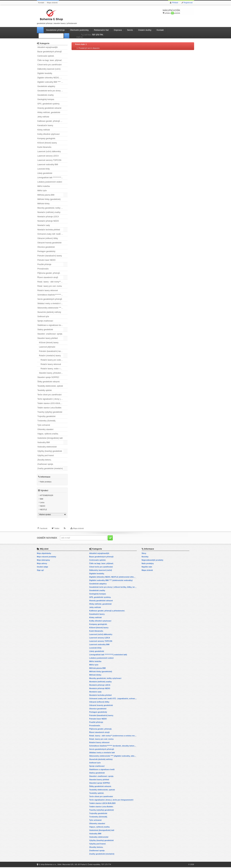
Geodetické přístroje (55, 30)
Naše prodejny (46, 482)
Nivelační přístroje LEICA (48, 217)
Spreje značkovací (45, 321)
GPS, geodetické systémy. (49, 104)
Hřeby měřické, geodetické (49, 112)
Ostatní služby (145, 30)
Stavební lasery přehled (47, 338)
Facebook (43, 530)
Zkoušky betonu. (44, 460)
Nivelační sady (44, 225)
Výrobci (44, 491)
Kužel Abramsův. (45, 147)
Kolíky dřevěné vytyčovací (49, 134)
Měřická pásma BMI (46, 195)
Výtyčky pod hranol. (46, 455)
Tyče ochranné (44, 425)
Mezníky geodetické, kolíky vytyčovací (52, 208)
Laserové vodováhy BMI (48, 165)
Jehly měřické (43, 117)
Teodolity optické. (45, 390)
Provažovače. (43, 269)
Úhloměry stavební (45, 429)
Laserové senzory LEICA (48, 156)
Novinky (145, 557)
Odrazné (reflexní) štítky (48, 238)
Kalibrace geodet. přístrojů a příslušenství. (52, 121)
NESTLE (44, 510)
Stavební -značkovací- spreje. (50, 334)
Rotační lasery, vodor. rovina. (53, 369)
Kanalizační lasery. (45, 125)
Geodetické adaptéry (46, 86)
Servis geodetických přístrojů (50, 299)
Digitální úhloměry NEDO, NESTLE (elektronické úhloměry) (52, 78)
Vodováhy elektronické (47, 447)
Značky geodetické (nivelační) (50, 468)
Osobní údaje (43, 568)
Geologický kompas (46, 99)
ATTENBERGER (47, 496)
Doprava (118, 30)
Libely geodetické (45, 173)
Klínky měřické (44, 130)
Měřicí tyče (42, 191)
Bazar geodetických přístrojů (49, 52)
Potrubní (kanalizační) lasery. (50, 256)
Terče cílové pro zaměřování (49, 395)
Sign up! (40, 571)
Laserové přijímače (47, 347)
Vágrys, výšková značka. (48, 434)
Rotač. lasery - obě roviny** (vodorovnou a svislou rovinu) (52, 282)
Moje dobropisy (43, 561)
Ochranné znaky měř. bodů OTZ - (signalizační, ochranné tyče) (52, 234)
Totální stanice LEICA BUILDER (51, 403)
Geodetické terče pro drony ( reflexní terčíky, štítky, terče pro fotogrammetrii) (52, 91)
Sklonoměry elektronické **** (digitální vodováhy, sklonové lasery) (52, 308)
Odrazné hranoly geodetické (49, 243)
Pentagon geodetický (46, 251)
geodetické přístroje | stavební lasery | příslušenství (57, 16)
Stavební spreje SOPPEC (48, 377)
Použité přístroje (44, 264)
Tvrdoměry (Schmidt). (47, 421)
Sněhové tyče (43, 317)
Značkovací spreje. (45, 464)
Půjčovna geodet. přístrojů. (49, 273)
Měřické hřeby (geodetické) (49, 199)
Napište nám (147, 568)
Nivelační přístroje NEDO (48, 221)
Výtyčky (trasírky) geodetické (50, 451)
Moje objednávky (44, 554)
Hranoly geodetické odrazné (49, 108)
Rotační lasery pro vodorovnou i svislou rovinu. (54, 360)
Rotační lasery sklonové (48, 290)
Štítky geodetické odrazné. (49, 382)
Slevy (144, 554)
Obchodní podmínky (79, 30)
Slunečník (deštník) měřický (49, 312)
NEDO (43, 507)
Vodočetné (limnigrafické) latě (50, 438)
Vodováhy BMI (44, 442)
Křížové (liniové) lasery (47, 143)
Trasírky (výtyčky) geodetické (50, 412)
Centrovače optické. (46, 56)
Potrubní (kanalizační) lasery (51, 351)
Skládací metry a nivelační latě (50, 303)
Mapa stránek (52, 3)
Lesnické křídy (44, 169)
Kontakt (41, 3)
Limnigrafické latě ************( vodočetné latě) (52, 178)
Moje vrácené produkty (47, 557)
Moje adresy (42, 564)
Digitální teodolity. (45, 73)
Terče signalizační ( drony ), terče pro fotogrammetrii (52, 399)
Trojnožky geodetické (46, 416)
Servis (130, 30)
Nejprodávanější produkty (152, 561)
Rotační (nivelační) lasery (50, 356)
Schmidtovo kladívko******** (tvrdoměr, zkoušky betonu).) (52, 295)
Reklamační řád (101, 30)
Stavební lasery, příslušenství (51, 373)
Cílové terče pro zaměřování (49, 65)
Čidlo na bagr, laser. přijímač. (50, 60)
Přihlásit (175, 3)
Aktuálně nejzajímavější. (48, 47)
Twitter (57, 530)
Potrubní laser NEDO (46, 260)
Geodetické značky (45, 95)
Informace (45, 477)
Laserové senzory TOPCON (49, 160)
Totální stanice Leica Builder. (50, 408)
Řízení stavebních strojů (48, 277)
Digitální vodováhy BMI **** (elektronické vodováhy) (52, 82)
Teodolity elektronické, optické (50, 386)
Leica (42, 503)
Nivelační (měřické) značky (49, 212)
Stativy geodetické (45, 330)
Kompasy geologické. (47, 138)
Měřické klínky (43, 204)
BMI (42, 500)
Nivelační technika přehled (49, 230)
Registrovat (188, 3)
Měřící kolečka (44, 186)
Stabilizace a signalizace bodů (50, 325)
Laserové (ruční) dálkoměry (49, 152)
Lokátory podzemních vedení (50, 182)
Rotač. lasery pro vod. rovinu (50, 286)
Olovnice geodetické (46, 247)
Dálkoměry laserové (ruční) (49, 69)
